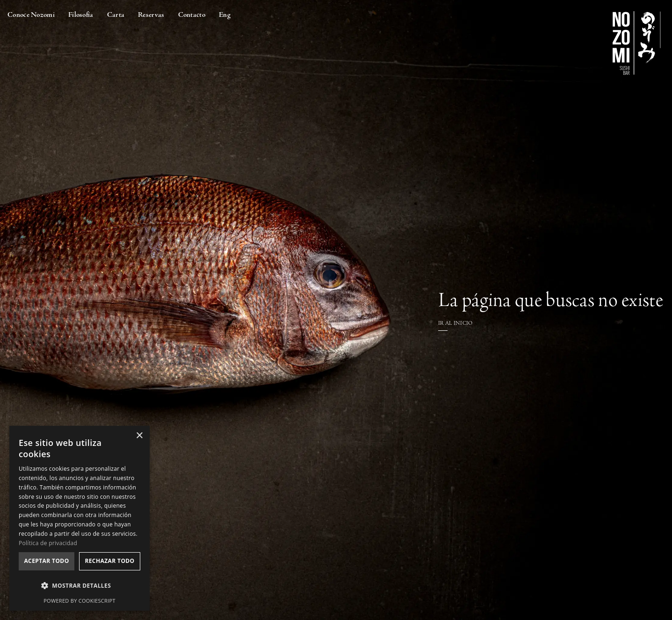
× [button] (139, 436)
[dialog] (79, 518)
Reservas (151, 15)
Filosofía (81, 15)
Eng (225, 15)
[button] (79, 586)
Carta (116, 15)
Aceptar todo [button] (46, 561)
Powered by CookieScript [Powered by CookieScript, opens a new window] (79, 601)
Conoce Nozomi (31, 15)
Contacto (192, 15)
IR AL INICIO (455, 323)
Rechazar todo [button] (109, 561)
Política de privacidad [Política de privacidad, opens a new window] (48, 543)
